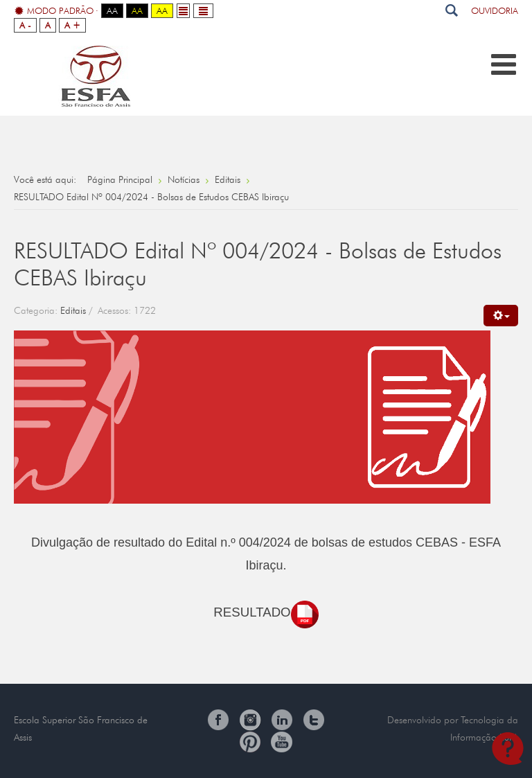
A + (72, 25)
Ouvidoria (495, 10)
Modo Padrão (54, 11)
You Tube (282, 742)
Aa (112, 10)
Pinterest (250, 742)
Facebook (218, 720)
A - (25, 25)
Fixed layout (183, 11)
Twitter (314, 720)
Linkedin (282, 720)
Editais (73, 310)
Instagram (250, 720)
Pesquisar (451, 10)
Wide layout (203, 11)
